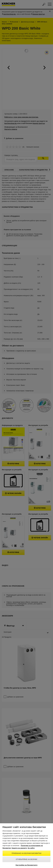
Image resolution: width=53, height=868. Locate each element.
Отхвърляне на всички (26, 859)
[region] (26, 846)
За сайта (31, 848)
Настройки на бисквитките (26, 865)
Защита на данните (19, 848)
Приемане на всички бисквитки (26, 853)
